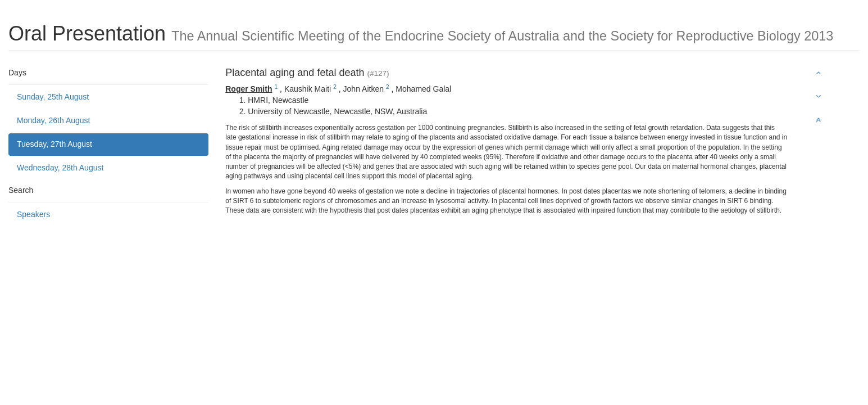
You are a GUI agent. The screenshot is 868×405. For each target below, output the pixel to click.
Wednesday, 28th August (60, 168)
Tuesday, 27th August (54, 144)
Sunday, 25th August (53, 97)
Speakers (33, 214)
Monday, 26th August (54, 120)
